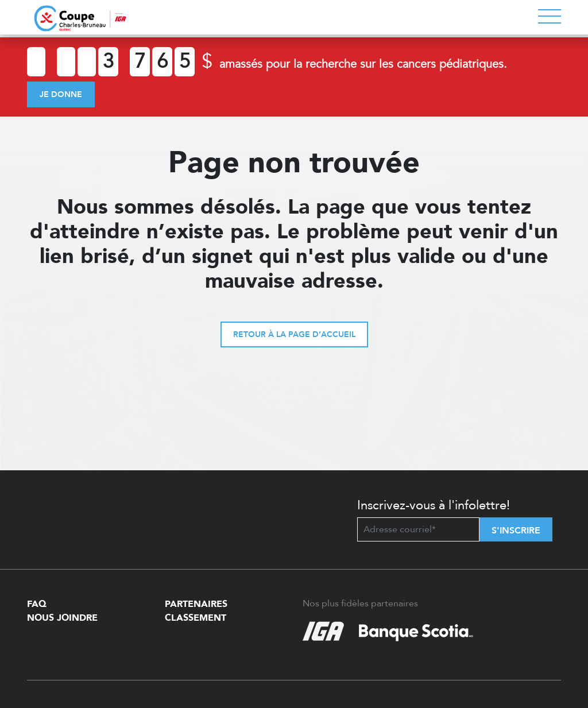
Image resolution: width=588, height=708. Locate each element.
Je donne (61, 94)
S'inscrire (516, 531)
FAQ (37, 604)
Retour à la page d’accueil (294, 334)
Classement (196, 618)
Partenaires (196, 604)
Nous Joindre (62, 618)
